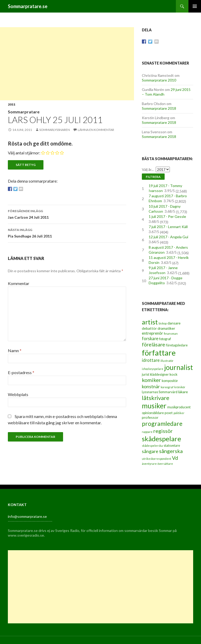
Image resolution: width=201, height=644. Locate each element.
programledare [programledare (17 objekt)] (162, 423)
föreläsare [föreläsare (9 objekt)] (153, 344)
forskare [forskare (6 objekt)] (150, 339)
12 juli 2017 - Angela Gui (168, 237)
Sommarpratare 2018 (159, 108)
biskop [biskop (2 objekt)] (163, 323)
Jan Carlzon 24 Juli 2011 (67, 214)
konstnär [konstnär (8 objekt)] (151, 386)
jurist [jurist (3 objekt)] (146, 375)
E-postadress (21, 372)
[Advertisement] (67, 64)
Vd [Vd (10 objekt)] (175, 458)
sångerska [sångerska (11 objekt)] (171, 451)
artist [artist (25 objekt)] (150, 322)
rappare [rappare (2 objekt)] (147, 432)
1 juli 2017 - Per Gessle (167, 216)
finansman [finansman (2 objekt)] (171, 333)
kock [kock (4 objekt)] (174, 374)
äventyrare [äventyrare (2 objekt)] (149, 464)
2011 (12, 104)
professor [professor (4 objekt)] (150, 417)
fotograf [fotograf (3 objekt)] (165, 339)
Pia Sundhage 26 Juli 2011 (67, 233)
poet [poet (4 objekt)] (169, 413)
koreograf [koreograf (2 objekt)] (167, 387)
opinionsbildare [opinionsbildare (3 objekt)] (153, 413)
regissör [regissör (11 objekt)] (163, 431)
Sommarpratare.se (28, 6)
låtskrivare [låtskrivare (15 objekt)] (156, 398)
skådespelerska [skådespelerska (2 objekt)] (152, 446)
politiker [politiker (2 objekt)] (179, 413)
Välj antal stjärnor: (24, 153)
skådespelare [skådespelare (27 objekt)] (161, 439)
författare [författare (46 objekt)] (159, 353)
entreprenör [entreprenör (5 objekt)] (152, 333)
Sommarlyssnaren (55, 130)
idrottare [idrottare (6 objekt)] (151, 360)
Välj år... (148, 169)
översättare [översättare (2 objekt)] (165, 464)
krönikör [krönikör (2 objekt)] (180, 387)
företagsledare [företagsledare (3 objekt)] (177, 345)
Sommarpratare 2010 (159, 80)
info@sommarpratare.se (27, 516)
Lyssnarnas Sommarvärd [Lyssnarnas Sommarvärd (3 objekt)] (160, 392)
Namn (15, 350)
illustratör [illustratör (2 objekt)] (167, 361)
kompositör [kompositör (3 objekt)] (170, 381)
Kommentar (19, 283)
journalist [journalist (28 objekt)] (178, 367)
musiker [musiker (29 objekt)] (154, 406)
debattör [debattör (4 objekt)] (149, 328)
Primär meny (195, 6)
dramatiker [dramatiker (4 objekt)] (166, 328)
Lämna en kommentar (96, 130)
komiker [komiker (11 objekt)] (151, 380)
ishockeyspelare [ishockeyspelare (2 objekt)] (153, 369)
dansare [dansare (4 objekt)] (174, 323)
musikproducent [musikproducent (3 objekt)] (179, 407)
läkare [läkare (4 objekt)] (183, 392)
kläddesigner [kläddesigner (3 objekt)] (159, 375)
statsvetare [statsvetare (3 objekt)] (172, 446)
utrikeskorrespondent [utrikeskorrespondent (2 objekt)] (157, 459)
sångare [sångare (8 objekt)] (150, 451)
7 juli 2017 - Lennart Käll (168, 227)
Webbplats (18, 394)
